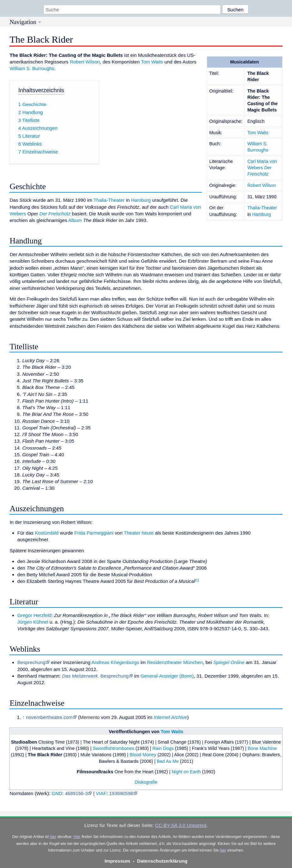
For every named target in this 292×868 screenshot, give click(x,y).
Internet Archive (170, 717)
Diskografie (146, 782)
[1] (197, 580)
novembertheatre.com (49, 717)
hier (53, 837)
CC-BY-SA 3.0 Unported (181, 825)
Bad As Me (168, 761)
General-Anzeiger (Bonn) (167, 676)
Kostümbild (47, 533)
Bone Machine (262, 748)
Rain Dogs (163, 748)
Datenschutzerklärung (162, 861)
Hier (77, 837)
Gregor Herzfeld (34, 615)
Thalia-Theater (262, 208)
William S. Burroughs (32, 68)
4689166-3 (77, 793)
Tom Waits (258, 133)
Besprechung (32, 662)
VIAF (101, 793)
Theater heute (139, 533)
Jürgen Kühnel (33, 622)
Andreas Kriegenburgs (115, 662)
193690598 (121, 793)
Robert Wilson (262, 185)
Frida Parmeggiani (94, 533)
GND (57, 793)
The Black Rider (45, 755)
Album (75, 220)
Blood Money (143, 755)
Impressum (117, 861)
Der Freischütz (55, 214)
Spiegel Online (229, 662)
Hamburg (262, 214)
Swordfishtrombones (114, 748)
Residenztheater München (175, 662)
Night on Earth (186, 772)
